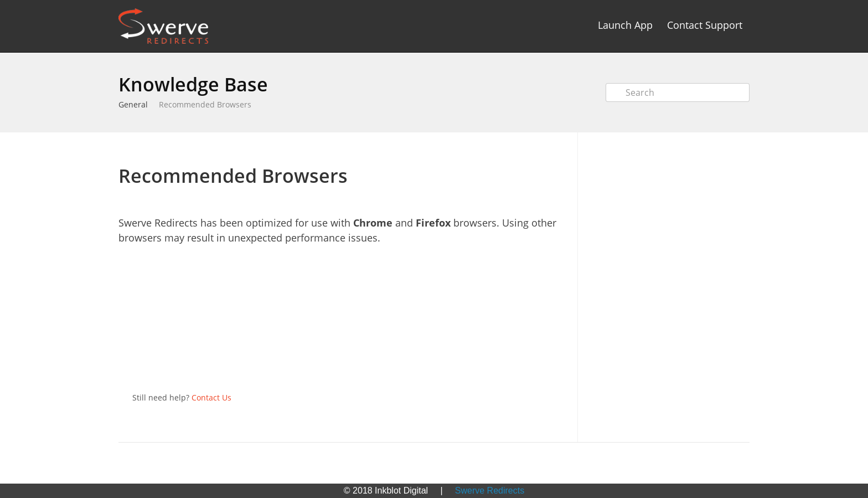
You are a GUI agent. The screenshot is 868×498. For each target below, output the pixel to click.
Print (529, 149)
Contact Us (211, 397)
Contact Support (705, 25)
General (133, 104)
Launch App (625, 25)
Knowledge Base (193, 84)
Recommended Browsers (205, 104)
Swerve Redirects (490, 491)
